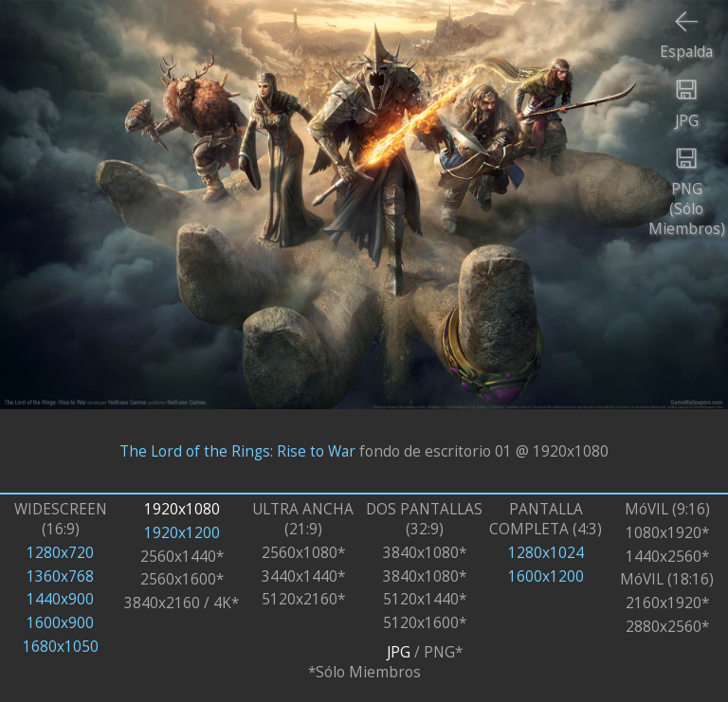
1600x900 (60, 623)
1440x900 (60, 599)
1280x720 (60, 553)
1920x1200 (182, 533)
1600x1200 (546, 576)
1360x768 (60, 576)
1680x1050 (61, 647)
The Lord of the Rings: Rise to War (237, 450)
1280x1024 (546, 553)
